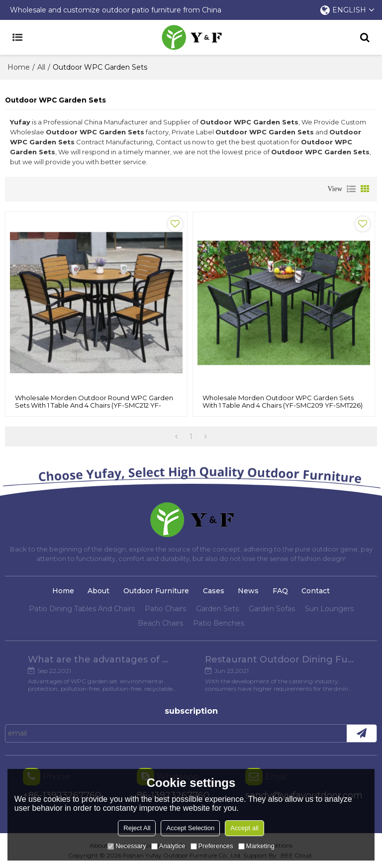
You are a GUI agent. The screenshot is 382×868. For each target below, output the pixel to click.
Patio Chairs (165, 609)
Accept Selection (190, 828)
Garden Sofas (272, 609)
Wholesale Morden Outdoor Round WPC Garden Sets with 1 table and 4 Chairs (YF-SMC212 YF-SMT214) (94, 405)
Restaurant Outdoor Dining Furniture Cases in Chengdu (280, 659)
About (98, 591)
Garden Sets (217, 609)
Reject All (137, 828)
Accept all (244, 828)
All (41, 67)
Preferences (212, 846)
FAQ (280, 591)
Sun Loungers (329, 609)
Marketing (256, 846)
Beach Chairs (160, 623)
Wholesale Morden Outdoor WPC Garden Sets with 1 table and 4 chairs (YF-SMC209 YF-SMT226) (283, 402)
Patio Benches (219, 623)
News (248, 591)
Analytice (168, 846)
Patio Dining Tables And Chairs (82, 609)
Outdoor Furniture (156, 591)
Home (19, 67)
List (351, 189)
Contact (316, 591)
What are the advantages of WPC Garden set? (102, 659)
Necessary (127, 846)
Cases (214, 591)
